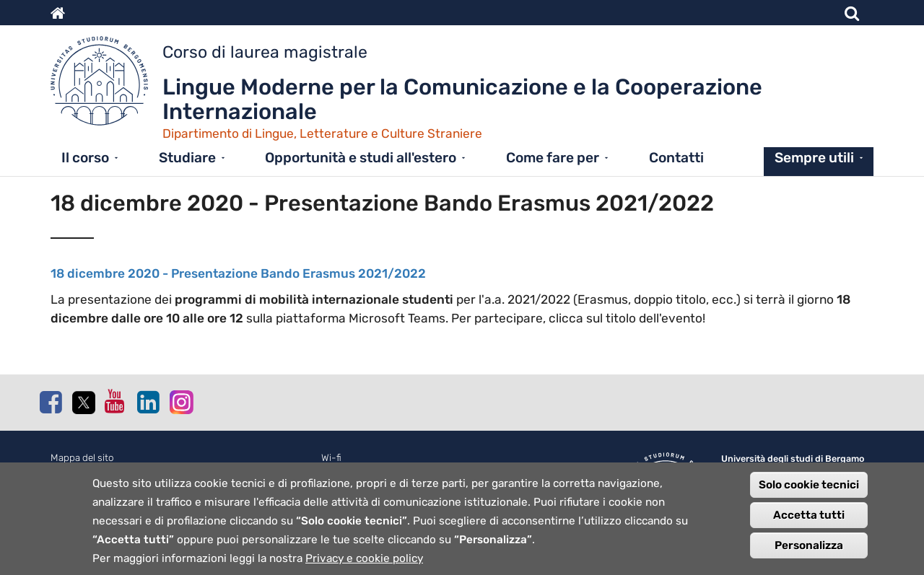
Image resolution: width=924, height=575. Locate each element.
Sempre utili (814, 158)
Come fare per (553, 158)
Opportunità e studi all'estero (361, 158)
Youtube (115, 401)
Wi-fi (331, 458)
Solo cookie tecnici (809, 496)
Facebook (51, 402)
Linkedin (148, 402)
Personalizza (809, 557)
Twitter (83, 403)
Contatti (676, 158)
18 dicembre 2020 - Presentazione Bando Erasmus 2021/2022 (238, 273)
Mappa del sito (82, 458)
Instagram (180, 401)
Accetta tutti (809, 527)
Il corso (85, 158)
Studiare (187, 158)
